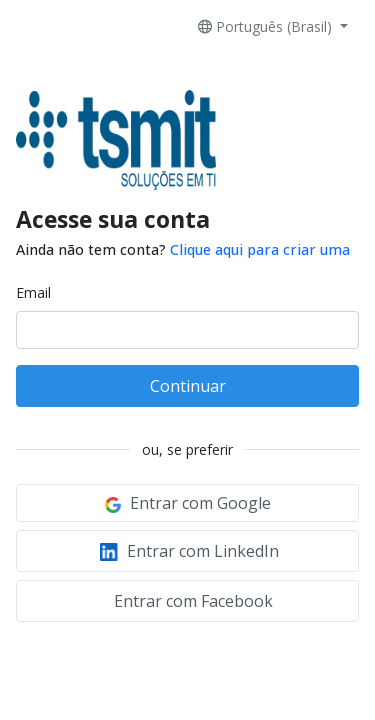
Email (33, 292)
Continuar (188, 386)
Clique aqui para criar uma (260, 249)
